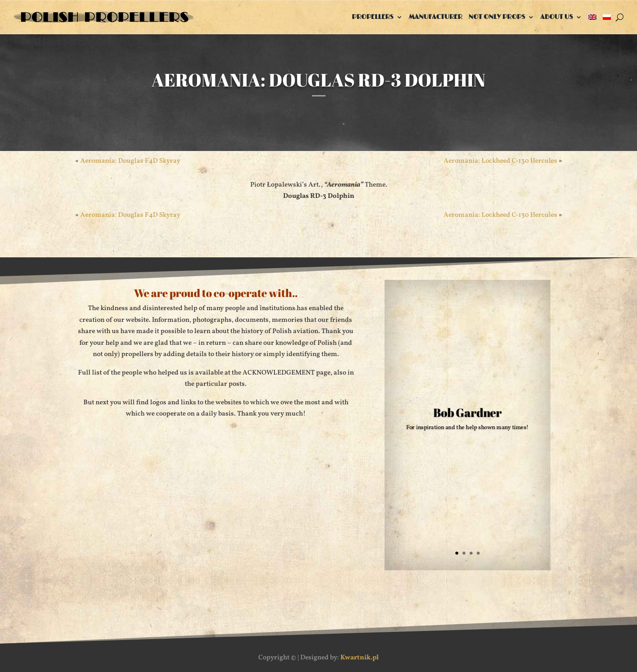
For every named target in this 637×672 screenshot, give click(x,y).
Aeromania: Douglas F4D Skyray (130, 161)
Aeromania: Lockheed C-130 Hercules (500, 161)
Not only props (497, 17)
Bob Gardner (468, 413)
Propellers (372, 17)
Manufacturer (436, 17)
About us (557, 17)
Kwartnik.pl (360, 658)
